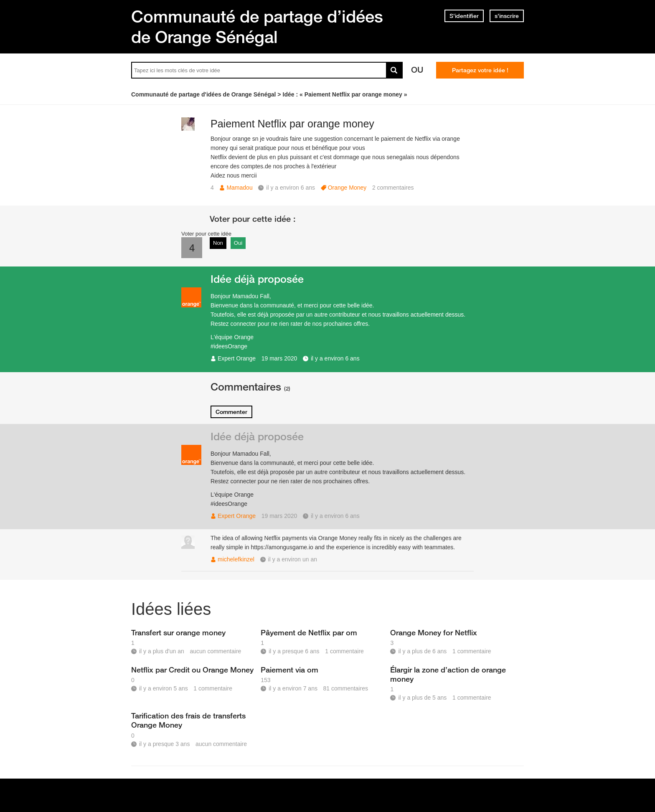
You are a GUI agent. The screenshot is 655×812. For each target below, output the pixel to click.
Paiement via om (289, 670)
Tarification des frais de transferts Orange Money (188, 720)
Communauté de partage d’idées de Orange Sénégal (257, 27)
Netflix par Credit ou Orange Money (192, 670)
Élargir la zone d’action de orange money (448, 674)
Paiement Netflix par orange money (292, 124)
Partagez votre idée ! (480, 70)
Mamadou (239, 188)
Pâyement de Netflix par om (309, 632)
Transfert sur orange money (178, 632)
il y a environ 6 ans (335, 358)
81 (346, 688)
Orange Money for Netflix (434, 632)
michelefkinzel (236, 559)
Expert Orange (237, 358)
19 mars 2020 (279, 358)
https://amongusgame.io (282, 547)
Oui (238, 243)
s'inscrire (507, 16)
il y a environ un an (293, 559)
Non (218, 243)
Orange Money (347, 188)
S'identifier (464, 16)
